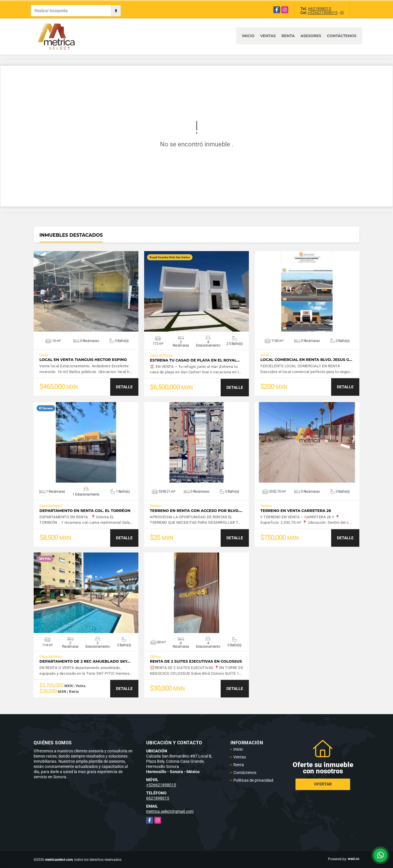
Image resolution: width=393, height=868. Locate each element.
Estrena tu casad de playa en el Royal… (195, 360)
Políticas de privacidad (253, 780)
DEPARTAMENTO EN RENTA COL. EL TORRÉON (85, 511)
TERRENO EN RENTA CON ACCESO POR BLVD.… (196, 511)
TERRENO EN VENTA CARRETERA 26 (296, 511)
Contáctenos (342, 36)
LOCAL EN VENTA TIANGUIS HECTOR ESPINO (83, 360)
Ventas (268, 36)
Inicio (248, 36)
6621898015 (320, 9)
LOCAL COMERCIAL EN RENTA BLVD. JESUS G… (306, 360)
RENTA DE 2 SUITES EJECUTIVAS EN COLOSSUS (196, 661)
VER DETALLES (86, 291)
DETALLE (124, 387)
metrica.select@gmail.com (170, 811)
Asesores (311, 36)
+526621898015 (323, 13)
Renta (288, 36)
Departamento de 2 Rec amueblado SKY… (85, 661)
